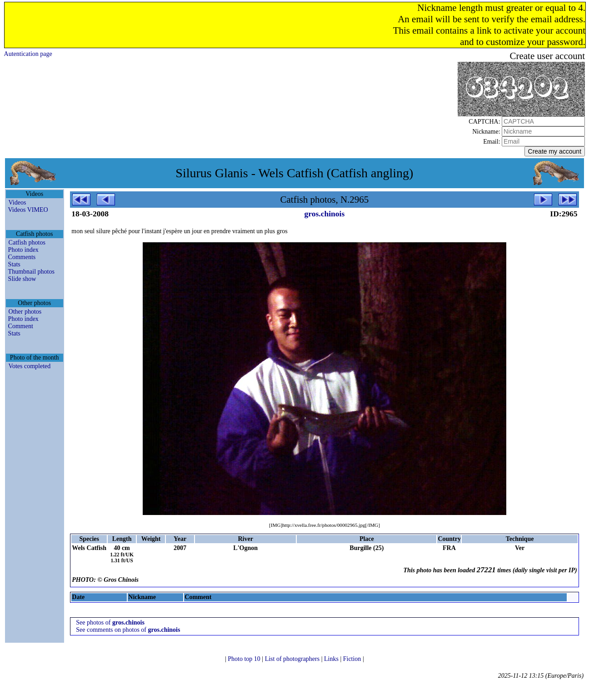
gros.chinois (325, 214)
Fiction (353, 659)
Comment (21, 326)
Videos (17, 202)
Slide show (22, 279)
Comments (22, 257)
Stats (14, 264)
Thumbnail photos (31, 272)
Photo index (23, 250)
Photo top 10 (245, 659)
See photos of (110, 622)
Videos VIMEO (28, 210)
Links (332, 659)
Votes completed (30, 366)
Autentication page (28, 54)
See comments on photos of (128, 630)
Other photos (25, 312)
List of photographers (293, 659)
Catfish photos (27, 242)
